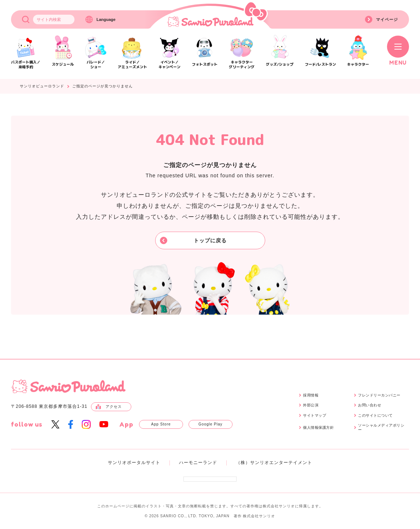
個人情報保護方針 (318, 427)
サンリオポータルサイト (134, 463)
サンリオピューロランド (42, 86)
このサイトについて (375, 415)
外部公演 (311, 405)
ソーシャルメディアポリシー (381, 427)
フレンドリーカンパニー (379, 395)
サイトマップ (315, 415)
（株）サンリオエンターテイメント (274, 463)
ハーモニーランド (198, 463)
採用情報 (311, 395)
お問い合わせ (370, 405)
